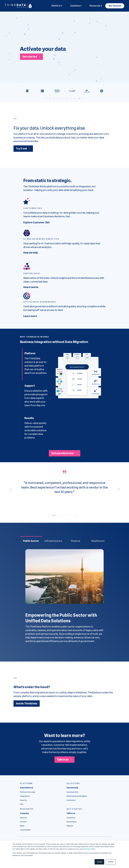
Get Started (115, 6)
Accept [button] (99, 862)
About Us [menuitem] (24, 818)
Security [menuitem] (23, 800)
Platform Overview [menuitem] (28, 792)
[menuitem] (27, 788)
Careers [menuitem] (23, 822)
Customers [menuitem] (71, 800)
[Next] (118, 489)
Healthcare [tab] (98, 541)
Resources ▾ (96, 6)
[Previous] (11, 489)
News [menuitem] (22, 826)
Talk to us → (64, 760)
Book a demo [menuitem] (72, 822)
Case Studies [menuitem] (25, 830)
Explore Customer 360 (36, 222)
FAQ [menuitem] (22, 804)
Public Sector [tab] (31, 541)
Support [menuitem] (70, 826)
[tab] (36, 364)
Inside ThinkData (27, 703)
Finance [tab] (76, 541)
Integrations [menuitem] (25, 796)
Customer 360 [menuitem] (72, 792)
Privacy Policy (90, 849)
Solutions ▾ (76, 6)
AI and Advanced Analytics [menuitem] (77, 796)
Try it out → (23, 149)
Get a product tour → (65, 453)
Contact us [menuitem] (71, 818)
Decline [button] (111, 862)
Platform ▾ (57, 6)
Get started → (31, 57)
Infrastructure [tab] (53, 541)
